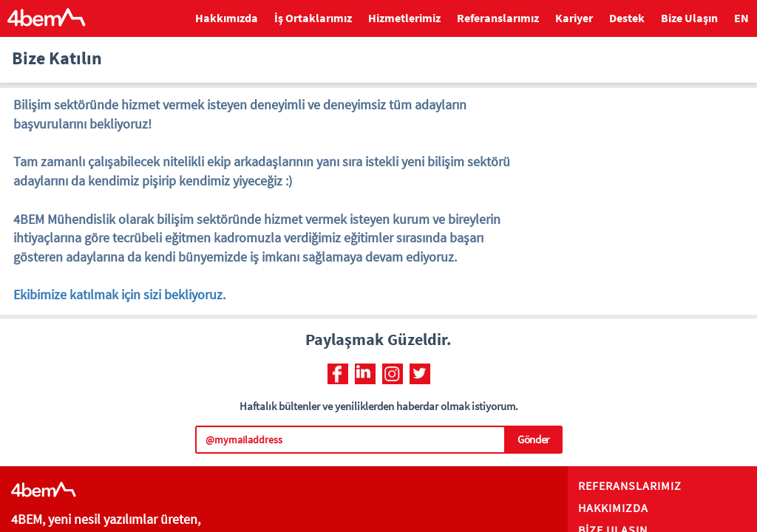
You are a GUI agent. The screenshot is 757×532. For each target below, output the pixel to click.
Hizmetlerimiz (404, 18)
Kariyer (574, 18)
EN (741, 18)
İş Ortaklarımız (313, 18)
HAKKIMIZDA (613, 508)
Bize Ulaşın (689, 18)
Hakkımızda (227, 18)
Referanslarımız (498, 18)
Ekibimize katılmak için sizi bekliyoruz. (119, 294)
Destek (627, 18)
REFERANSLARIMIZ (630, 485)
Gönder (533, 439)
